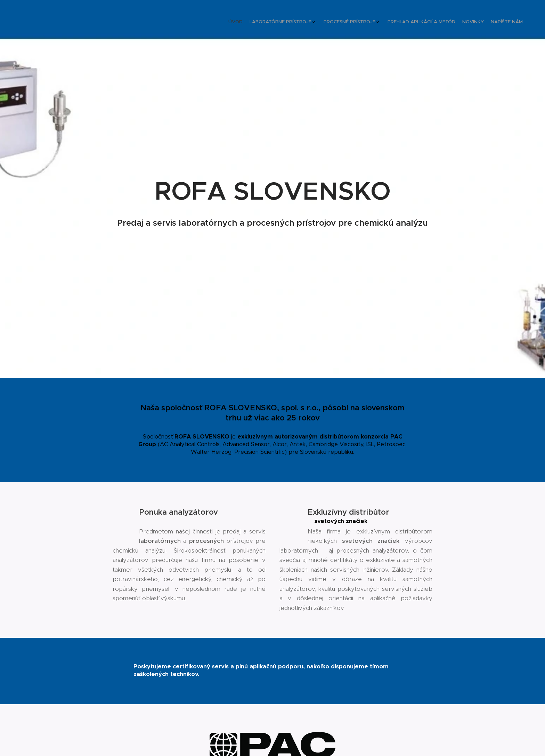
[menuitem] (478, 23)
